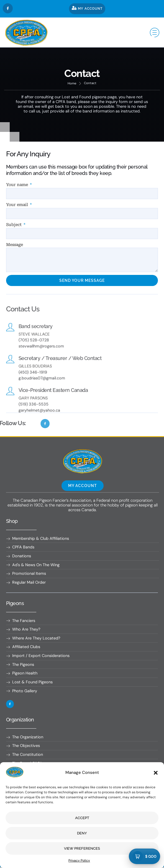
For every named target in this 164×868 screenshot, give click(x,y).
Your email (18, 205)
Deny (82, 833)
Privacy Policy (79, 861)
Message (15, 245)
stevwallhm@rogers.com (41, 357)
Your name (18, 185)
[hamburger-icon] (154, 32)
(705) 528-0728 (34, 351)
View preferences (82, 848)
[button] (156, 773)
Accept (82, 818)
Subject (14, 225)
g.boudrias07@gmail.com (42, 389)
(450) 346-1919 (33, 383)
